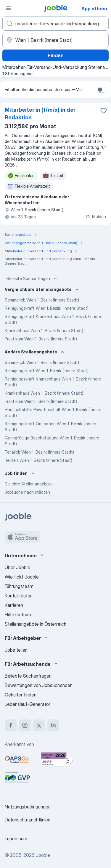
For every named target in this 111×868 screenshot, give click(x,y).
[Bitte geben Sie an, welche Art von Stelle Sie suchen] (55, 24)
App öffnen (94, 9)
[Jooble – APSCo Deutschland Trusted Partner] (17, 760)
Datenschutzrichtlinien (28, 820)
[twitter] (39, 725)
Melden (96, 216)
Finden (56, 55)
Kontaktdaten (19, 596)
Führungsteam (19, 586)
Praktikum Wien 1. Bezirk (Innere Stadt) (41, 339)
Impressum (16, 839)
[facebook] (11, 725)
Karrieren (14, 605)
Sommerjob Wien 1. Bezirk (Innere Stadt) (42, 300)
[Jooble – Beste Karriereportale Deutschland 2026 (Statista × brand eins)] (57, 760)
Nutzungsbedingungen (28, 807)
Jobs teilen (16, 650)
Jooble (43, 855)
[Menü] (8, 8)
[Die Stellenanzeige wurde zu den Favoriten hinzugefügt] (104, 111)
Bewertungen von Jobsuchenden (39, 685)
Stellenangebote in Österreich (36, 624)
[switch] (102, 90)
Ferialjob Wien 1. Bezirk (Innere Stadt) (39, 452)
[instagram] (25, 725)
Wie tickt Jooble (22, 577)
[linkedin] (53, 725)
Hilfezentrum (18, 615)
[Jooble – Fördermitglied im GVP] (17, 777)
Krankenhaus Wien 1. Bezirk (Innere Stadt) (44, 331)
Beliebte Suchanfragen (32, 279)
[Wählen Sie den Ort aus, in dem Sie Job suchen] (55, 40)
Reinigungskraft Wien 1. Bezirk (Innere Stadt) (47, 308)
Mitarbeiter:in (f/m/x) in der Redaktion (40, 114)
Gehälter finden (21, 695)
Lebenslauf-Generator (28, 704)
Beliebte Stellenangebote (29, 484)
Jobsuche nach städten (27, 492)
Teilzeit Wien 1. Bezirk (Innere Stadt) (38, 460)
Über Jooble (17, 567)
